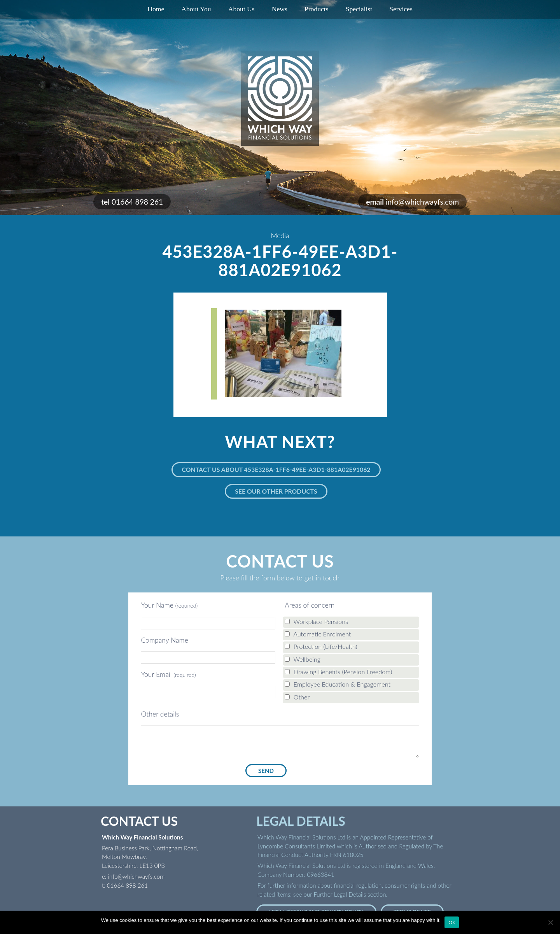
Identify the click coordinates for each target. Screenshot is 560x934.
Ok (452, 923)
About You (196, 9)
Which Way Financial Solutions (280, 98)
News (280, 9)
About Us (241, 9)
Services (401, 9)
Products (317, 9)
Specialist (359, 9)
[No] (550, 922)
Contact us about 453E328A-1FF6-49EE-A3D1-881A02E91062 (276, 469)
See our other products (276, 491)
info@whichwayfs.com (422, 202)
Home (156, 9)
